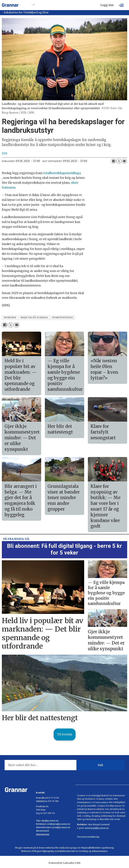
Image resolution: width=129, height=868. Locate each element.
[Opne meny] (121, 5)
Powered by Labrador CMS (64, 863)
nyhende (10, 318)
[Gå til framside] (10, 5)
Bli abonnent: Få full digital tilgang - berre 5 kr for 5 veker (64, 549)
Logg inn (107, 5)
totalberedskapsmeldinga (62, 173)
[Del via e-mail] (124, 161)
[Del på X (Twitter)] (119, 161)
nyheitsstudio (63, 318)
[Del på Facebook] (114, 161)
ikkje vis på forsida (34, 318)
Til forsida (65, 734)
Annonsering (43, 834)
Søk (100, 765)
